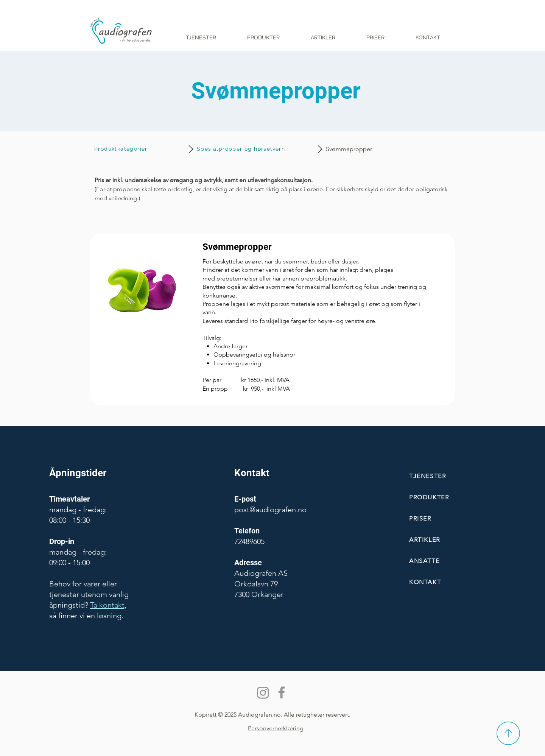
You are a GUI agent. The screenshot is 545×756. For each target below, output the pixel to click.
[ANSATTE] (454, 561)
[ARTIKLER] (454, 540)
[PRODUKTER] (454, 497)
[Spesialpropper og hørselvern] (255, 149)
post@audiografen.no (270, 510)
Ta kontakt (107, 605)
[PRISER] (454, 518)
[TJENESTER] (454, 476)
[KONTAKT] (454, 582)
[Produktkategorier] (139, 149)
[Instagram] (263, 692)
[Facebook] (282, 692)
